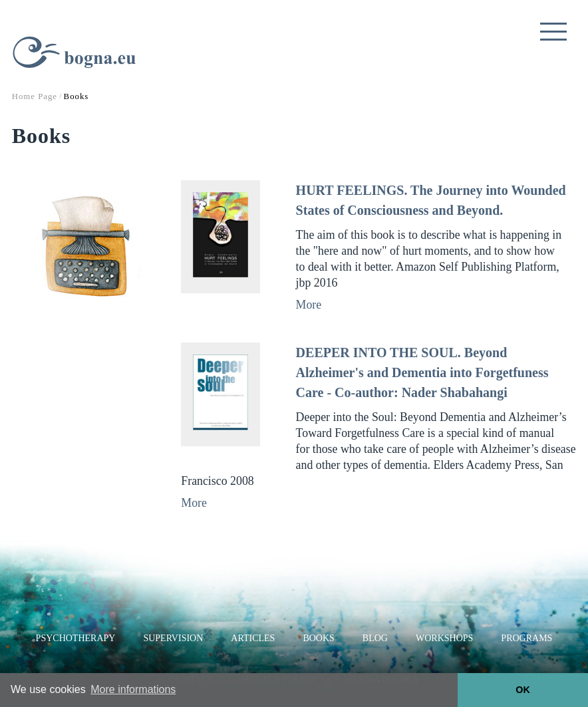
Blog (375, 638)
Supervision (173, 638)
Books (318, 638)
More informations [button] (133, 689)
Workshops (444, 638)
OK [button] (523, 690)
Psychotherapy (76, 638)
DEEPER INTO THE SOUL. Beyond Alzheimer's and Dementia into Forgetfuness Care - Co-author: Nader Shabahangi (422, 372)
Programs (526, 638)
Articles (253, 638)
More (309, 305)
